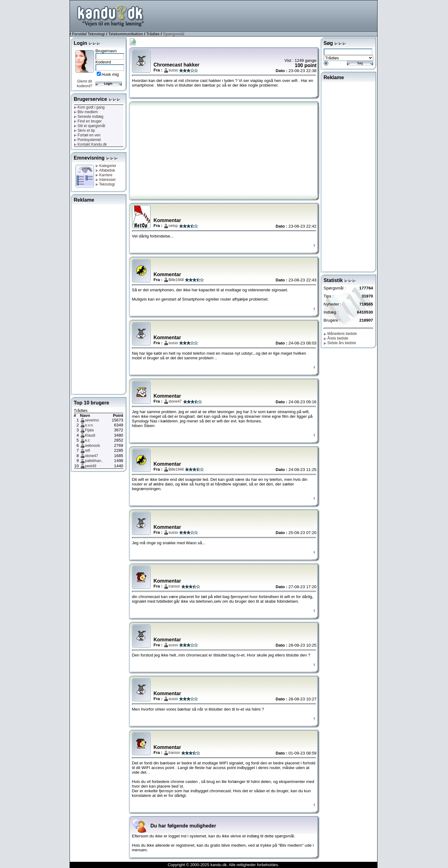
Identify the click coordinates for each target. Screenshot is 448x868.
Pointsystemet (87, 140)
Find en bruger (88, 121)
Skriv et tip (84, 130)
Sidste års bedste (340, 343)
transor (174, 586)
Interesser (106, 180)
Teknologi (96, 34)
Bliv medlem (86, 112)
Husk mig (110, 74)
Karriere (104, 175)
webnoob (93, 446)
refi (88, 451)
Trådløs (153, 34)
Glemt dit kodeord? (84, 84)
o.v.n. (89, 425)
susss (173, 70)
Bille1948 (176, 280)
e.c (87, 440)
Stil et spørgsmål (90, 126)
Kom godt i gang (89, 107)
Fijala (90, 430)
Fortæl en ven (87, 135)
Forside (79, 34)
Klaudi (90, 435)
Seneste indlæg (89, 117)
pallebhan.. (94, 461)
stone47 (92, 456)
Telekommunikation (126, 34)
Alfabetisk (105, 170)
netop (173, 226)
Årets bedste (336, 338)
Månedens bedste (340, 334)
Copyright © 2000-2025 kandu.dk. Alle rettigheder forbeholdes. (223, 865)
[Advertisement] (265, 15)
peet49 (91, 466)
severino (92, 420)
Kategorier (106, 166)
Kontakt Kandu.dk (90, 144)
